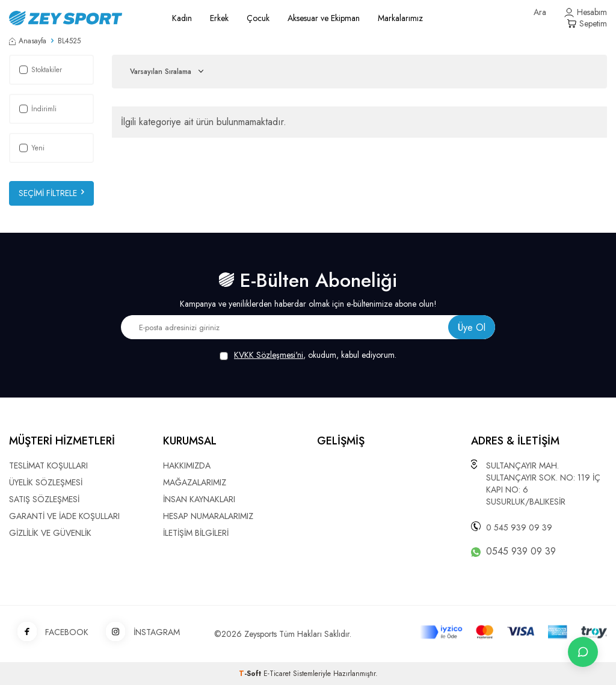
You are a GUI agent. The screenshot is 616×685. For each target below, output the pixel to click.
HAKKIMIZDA (187, 465)
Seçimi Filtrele (51, 193)
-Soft (251, 674)
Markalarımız (400, 18)
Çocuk (258, 18)
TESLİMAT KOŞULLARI (48, 465)
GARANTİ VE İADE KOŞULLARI (64, 516)
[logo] (77, 18)
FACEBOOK (49, 632)
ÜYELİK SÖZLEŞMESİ (46, 482)
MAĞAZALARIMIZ (195, 482)
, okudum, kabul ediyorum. (308, 355)
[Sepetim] (587, 24)
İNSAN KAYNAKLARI (199, 499)
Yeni (32, 148)
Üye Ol (472, 327)
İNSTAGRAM (139, 632)
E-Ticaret (277, 674)
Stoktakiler (41, 70)
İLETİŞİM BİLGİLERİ (196, 533)
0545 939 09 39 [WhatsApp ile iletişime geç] (521, 551)
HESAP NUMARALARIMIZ (208, 516)
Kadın (182, 18)
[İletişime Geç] (583, 652)
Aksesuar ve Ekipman (324, 18)
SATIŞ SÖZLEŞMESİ (44, 499)
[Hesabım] (586, 12)
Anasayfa (28, 41)
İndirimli (38, 109)
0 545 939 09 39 (519, 527)
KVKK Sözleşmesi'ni (269, 355)
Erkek (219, 18)
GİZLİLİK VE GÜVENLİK (50, 533)
